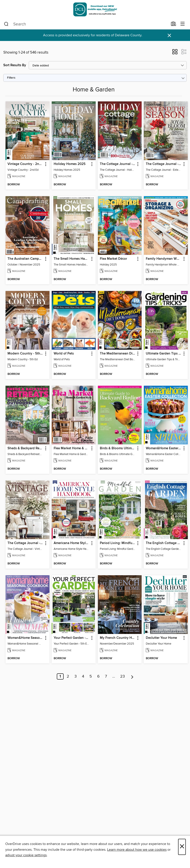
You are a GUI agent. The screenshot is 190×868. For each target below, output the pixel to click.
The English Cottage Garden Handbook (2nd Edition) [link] (164, 543)
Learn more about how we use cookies (137, 850)
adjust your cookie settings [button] (26, 855)
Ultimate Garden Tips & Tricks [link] (164, 354)
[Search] (6, 24)
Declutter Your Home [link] (161, 638)
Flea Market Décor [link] (113, 259)
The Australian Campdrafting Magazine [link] (25, 259)
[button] (175, 53)
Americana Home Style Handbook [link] (72, 543)
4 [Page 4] (83, 676)
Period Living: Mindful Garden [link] (118, 543)
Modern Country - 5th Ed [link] (25, 354)
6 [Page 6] (98, 676)
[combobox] (86, 24)
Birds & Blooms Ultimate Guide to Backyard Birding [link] (118, 448)
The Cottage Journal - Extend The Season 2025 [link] (164, 164)
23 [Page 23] (123, 676)
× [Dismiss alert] (169, 36)
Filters (11, 78)
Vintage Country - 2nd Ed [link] (25, 164)
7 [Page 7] (106, 676)
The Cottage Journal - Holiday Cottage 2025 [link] (118, 164)
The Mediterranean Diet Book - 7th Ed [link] (118, 354)
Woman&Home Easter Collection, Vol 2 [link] (164, 448)
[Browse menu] (183, 24)
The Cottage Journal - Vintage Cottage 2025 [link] (25, 543)
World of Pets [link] (64, 354)
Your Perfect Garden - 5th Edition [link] (72, 638)
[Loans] (174, 25)
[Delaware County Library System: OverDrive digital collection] (95, 9)
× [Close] (182, 847)
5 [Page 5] (91, 676)
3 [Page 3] (76, 676)
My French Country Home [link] (118, 638)
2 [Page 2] (68, 676)
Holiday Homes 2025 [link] (70, 164)
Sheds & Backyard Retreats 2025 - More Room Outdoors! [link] (25, 448)
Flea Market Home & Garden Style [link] (72, 448)
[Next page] (132, 676)
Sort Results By (15, 65)
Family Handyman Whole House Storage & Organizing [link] (164, 259)
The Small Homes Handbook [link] (72, 259)
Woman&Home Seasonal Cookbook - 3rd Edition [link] (25, 638)
